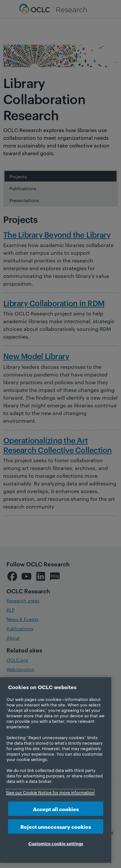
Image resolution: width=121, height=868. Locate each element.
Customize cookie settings (56, 843)
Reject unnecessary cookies (56, 826)
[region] (56, 770)
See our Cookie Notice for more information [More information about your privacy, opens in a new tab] (50, 792)
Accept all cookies (56, 809)
